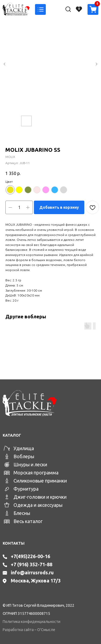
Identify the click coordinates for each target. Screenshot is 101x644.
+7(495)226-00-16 (30, 556)
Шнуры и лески (30, 464)
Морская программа (36, 473)
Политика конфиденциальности (32, 622)
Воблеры (24, 456)
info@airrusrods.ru (32, 572)
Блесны (22, 513)
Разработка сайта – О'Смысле (29, 630)
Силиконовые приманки (40, 481)
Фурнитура (26, 489)
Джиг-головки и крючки (40, 497)
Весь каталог (28, 521)
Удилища (24, 448)
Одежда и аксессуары (38, 505)
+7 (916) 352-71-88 (32, 564)
